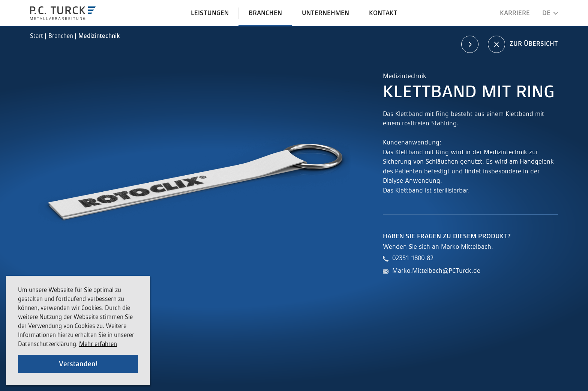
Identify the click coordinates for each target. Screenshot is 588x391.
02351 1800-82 (413, 258)
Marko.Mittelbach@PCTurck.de (436, 271)
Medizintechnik (99, 36)
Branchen (61, 36)
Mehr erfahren (98, 344)
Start (37, 36)
